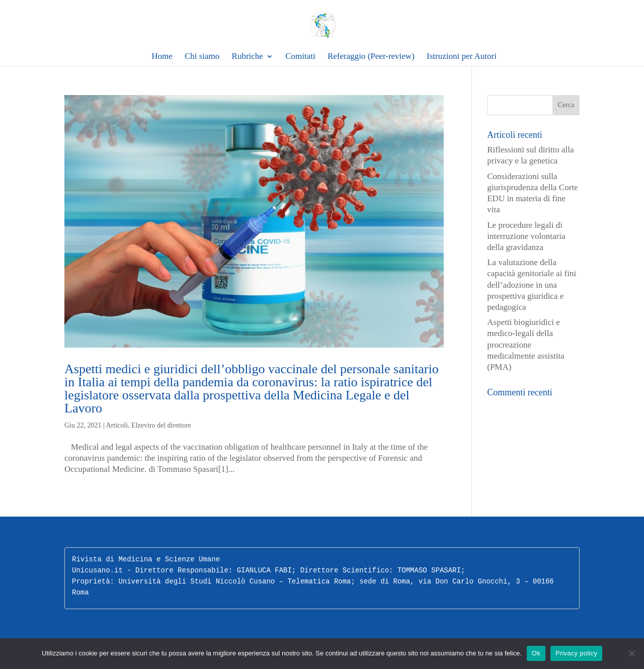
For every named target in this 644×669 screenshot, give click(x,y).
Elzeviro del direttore (161, 425)
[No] (631, 653)
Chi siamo (202, 56)
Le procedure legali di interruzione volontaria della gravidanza (526, 236)
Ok (536, 653)
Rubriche (248, 56)
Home (162, 56)
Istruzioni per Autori (462, 56)
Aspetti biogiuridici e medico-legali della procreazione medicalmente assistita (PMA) (526, 344)
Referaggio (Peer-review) (371, 56)
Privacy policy (576, 653)
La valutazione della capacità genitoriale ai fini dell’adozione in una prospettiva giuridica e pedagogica (532, 284)
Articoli (117, 425)
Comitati (300, 56)
